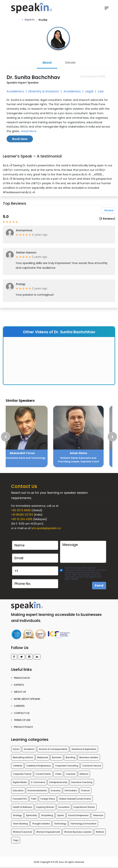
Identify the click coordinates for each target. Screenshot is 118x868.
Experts (30, 20)
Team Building (20, 824)
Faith (34, 799)
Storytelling (47, 815)
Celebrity (18, 766)
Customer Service (92, 766)
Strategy (17, 815)
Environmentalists (37, 790)
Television (98, 815)
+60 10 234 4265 (22, 519)
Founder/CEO (20, 799)
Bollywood (43, 757)
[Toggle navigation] (107, 8)
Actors (16, 749)
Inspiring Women (45, 807)
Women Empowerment (48, 832)
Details (70, 63)
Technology (60, 824)
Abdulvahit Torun (31, 453)
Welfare (100, 832)
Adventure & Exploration (84, 749)
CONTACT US (20, 713)
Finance (85, 790)
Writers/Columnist (22, 832)
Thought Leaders (41, 824)
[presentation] (6, 437)
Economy (56, 790)
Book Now (20, 139)
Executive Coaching (82, 782)
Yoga (16, 840)
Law (101, 91)
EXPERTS (18, 685)
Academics (16, 91)
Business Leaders (89, 757)
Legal (90, 91)
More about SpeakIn (26, 699)
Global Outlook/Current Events (75, 799)
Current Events (43, 774)
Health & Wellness (22, 807)
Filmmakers (71, 790)
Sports (61, 815)
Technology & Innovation (83, 824)
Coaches (71, 774)
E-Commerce (38, 782)
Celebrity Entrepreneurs (39, 766)
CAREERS (18, 706)
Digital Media (20, 782)
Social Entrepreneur (78, 815)
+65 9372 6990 (21, 510)
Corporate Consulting (67, 766)
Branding (70, 757)
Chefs (58, 774)
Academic (29, 749)
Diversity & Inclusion (44, 91)
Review (109, 210)
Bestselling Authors (23, 757)
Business (57, 757)
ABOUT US (19, 692)
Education (18, 790)
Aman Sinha (87, 453)
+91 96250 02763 (22, 515)
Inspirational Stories (84, 807)
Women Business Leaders (78, 832)
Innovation (64, 807)
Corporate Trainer (22, 774)
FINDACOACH (21, 678)
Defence (84, 774)
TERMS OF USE (21, 720)
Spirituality (32, 815)
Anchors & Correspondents (53, 749)
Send (99, 585)
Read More (29, 131)
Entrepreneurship (58, 782)
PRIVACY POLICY (22, 727)
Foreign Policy (48, 799)
